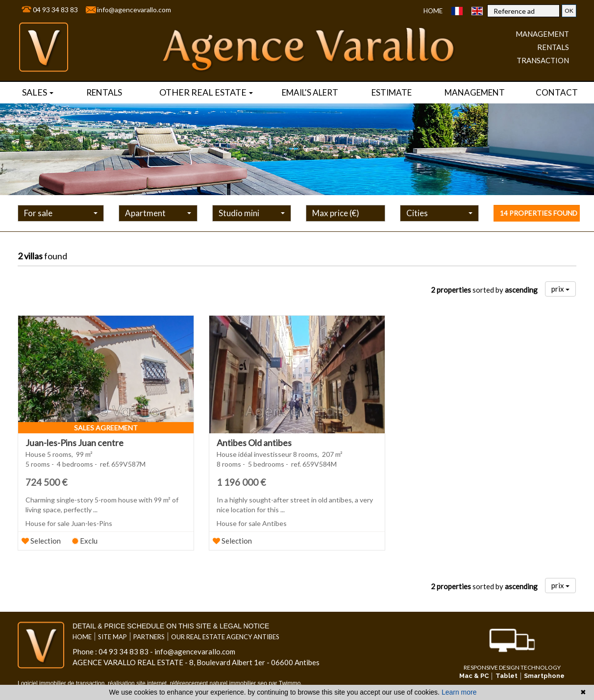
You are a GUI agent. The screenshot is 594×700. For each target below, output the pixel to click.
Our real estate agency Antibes (225, 637)
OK (569, 11)
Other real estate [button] (206, 92)
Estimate (392, 92)
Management (475, 92)
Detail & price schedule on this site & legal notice (171, 626)
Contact (557, 92)
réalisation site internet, (139, 683)
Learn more (459, 692)
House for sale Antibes (252, 523)
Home (433, 11)
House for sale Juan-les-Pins (69, 523)
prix (560, 289)
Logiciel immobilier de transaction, (63, 683)
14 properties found (539, 213)
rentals (104, 92)
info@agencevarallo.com (134, 10)
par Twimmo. (285, 683)
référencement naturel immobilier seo (219, 683)
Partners (149, 637)
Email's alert (310, 92)
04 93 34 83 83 (55, 10)
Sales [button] (38, 92)
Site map (112, 637)
